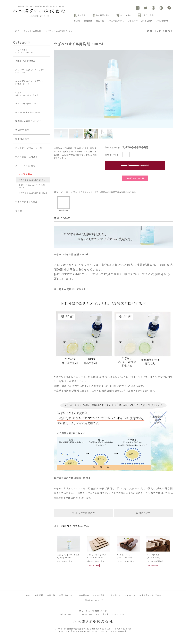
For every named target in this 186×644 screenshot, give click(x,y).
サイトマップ (130, 595)
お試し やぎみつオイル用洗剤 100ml (68, 556)
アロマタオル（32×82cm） (154, 556)
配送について (143, 513)
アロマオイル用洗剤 (32, 31)
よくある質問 (147, 21)
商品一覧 (100, 21)
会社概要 (88, 21)
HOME (77, 21)
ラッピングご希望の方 (83, 513)
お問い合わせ (162, 21)
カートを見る (124, 15)
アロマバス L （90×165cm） (125, 556)
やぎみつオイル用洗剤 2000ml (33, 193)
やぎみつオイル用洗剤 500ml (59, 31)
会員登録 (80, 15)
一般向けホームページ (93, 600)
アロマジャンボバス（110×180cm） (97, 556)
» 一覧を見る (26, 174)
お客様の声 (133, 21)
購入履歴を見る (101, 15)
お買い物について (116, 21)
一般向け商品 (146, 15)
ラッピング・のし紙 (135, 178)
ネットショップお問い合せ (93, 611)
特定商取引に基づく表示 (150, 595)
